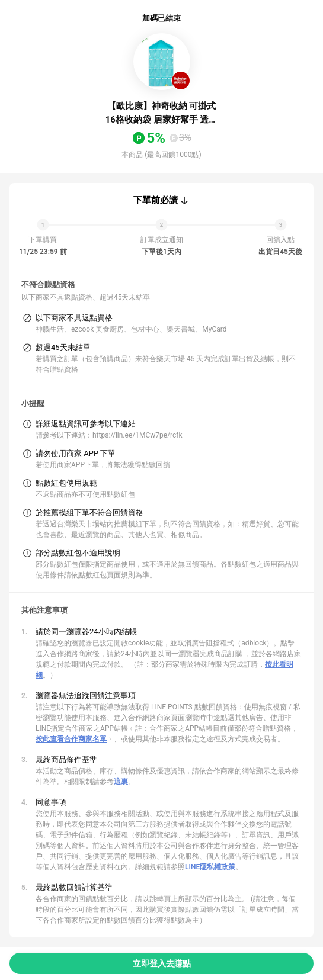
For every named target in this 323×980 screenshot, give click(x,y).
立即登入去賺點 (162, 963)
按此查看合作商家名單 (71, 739)
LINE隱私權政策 (210, 867)
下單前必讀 (156, 200)
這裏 (121, 782)
